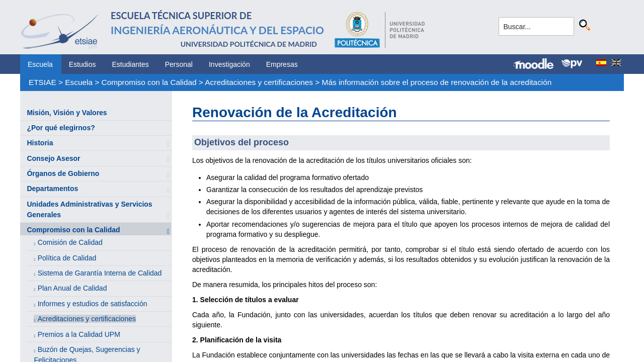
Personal (179, 64)
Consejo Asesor (53, 158)
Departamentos (52, 189)
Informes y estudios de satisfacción (93, 304)
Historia (40, 143)
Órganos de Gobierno (63, 173)
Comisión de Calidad (70, 242)
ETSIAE (43, 82)
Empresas (282, 64)
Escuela (40, 64)
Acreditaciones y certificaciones (259, 82)
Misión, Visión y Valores (67, 113)
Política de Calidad (67, 258)
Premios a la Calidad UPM (79, 334)
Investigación (229, 64)
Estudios (83, 64)
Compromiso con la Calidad (149, 82)
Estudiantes (131, 64)
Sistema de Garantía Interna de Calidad (100, 273)
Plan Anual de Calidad (72, 288)
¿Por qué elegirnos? (61, 128)
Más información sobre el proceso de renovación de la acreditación (437, 82)
